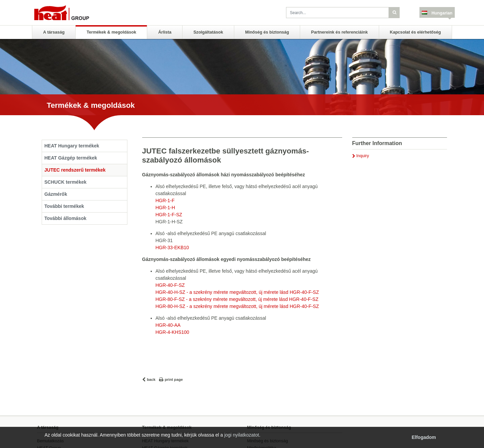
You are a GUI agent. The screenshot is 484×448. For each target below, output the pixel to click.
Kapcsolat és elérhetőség (415, 32)
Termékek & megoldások (111, 32)
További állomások (65, 218)
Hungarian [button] (441, 13)
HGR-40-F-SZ (170, 285)
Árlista (165, 32)
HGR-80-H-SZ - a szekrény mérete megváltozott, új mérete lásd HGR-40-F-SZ (237, 306)
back (151, 379)
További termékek (64, 206)
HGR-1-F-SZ (169, 215)
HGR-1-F (165, 200)
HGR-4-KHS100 (172, 332)
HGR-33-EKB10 (172, 248)
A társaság (54, 32)
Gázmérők (56, 194)
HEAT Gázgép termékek (71, 158)
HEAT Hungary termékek (72, 146)
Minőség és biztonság (267, 32)
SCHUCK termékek (65, 182)
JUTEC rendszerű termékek (75, 170)
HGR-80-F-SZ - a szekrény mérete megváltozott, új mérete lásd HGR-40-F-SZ (237, 299)
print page (174, 379)
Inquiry (363, 156)
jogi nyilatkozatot (242, 435)
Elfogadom (424, 437)
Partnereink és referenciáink (340, 32)
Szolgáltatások (208, 32)
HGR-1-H (165, 208)
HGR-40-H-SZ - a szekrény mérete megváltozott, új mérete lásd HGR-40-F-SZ (237, 292)
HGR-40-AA (168, 325)
